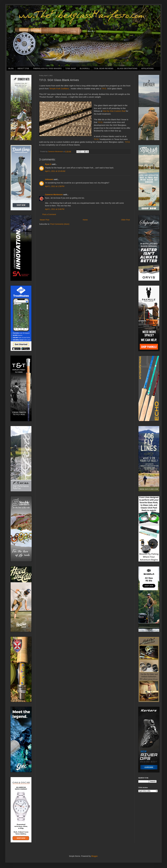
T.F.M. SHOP (71, 68)
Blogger (94, 856)
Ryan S (48, 164)
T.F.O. (104, 89)
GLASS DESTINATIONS (127, 68)
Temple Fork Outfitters (59, 89)
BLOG (11, 68)
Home (85, 220)
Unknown (49, 179)
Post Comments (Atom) (60, 224)
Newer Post (44, 220)
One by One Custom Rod (114, 111)
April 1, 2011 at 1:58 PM (55, 186)
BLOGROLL (85, 68)
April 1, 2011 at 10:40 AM (55, 171)
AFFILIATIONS (147, 68)
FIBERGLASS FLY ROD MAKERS (47, 68)
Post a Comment (49, 214)
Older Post (126, 220)
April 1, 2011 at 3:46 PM (55, 209)
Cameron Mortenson (54, 195)
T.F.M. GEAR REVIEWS (104, 68)
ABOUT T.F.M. (23, 68)
